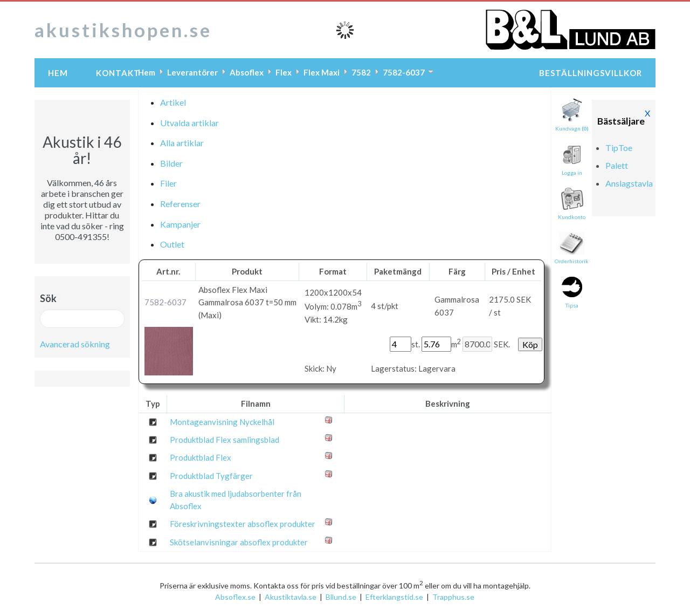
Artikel (173, 102)
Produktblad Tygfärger (211, 476)
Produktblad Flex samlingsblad (225, 440)
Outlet (172, 244)
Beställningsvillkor (591, 73)
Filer (168, 183)
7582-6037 (404, 72)
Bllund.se (341, 597)
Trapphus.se (453, 597)
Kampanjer (180, 224)
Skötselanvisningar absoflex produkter (239, 542)
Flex (284, 72)
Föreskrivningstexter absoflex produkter (243, 524)
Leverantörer (192, 72)
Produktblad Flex (201, 457)
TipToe (619, 148)
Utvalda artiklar (189, 123)
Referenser (180, 204)
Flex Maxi (322, 72)
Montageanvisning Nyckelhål (222, 422)
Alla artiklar (182, 143)
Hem (58, 73)
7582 (361, 72)
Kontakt (118, 73)
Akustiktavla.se (291, 597)
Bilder (171, 163)
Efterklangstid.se (394, 597)
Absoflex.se (235, 597)
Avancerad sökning (75, 344)
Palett (617, 165)
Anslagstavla (629, 183)
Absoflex (247, 72)
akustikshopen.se (123, 30)
